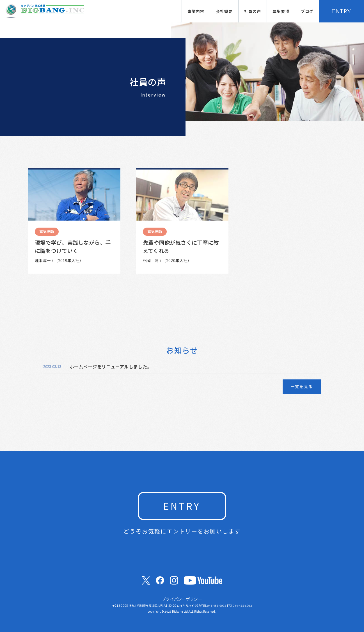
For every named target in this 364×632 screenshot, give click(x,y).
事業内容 (196, 11)
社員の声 (253, 11)
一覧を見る (302, 386)
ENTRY (342, 11)
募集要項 (281, 11)
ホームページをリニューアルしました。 (111, 367)
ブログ (307, 11)
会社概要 (224, 11)
